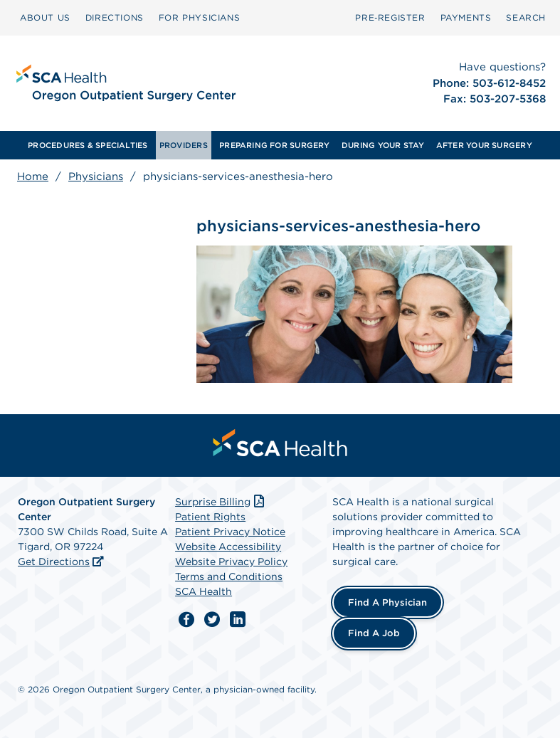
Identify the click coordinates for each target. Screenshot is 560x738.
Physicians (96, 176)
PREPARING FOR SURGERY (275, 145)
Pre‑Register (390, 17)
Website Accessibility (228, 547)
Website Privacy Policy (231, 562)
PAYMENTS (466, 17)
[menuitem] (45, 18)
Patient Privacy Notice (230, 532)
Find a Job (374, 633)
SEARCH (526, 17)
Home (33, 176)
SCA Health (204, 591)
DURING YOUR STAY (383, 145)
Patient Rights (210, 517)
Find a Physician (387, 602)
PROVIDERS (184, 145)
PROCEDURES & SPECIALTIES (88, 145)
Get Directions (54, 562)
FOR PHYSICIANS (199, 17)
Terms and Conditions (229, 576)
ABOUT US (45, 17)
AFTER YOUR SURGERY (484, 145)
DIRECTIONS (115, 17)
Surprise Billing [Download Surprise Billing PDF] (221, 502)
